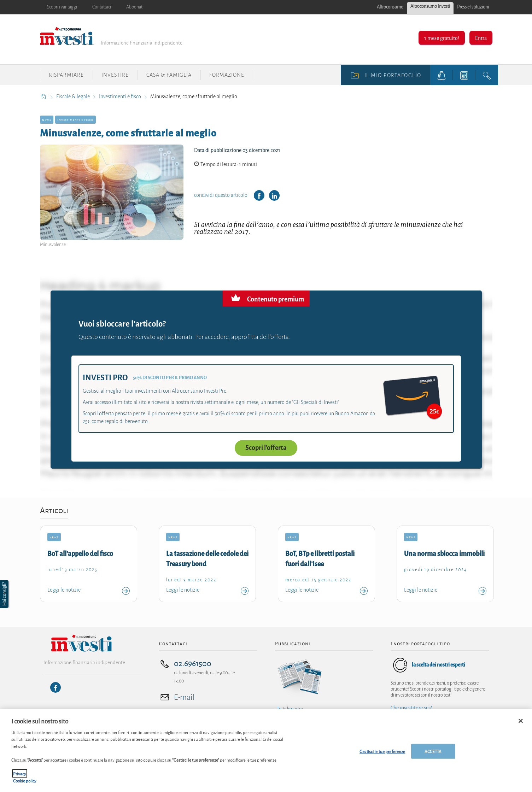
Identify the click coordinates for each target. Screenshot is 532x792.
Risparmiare (66, 75)
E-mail (184, 697)
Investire (115, 75)
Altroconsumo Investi (430, 6)
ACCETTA (433, 753)
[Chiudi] (521, 723)
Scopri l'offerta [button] (266, 448)
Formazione (227, 75)
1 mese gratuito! (442, 38)
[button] (5, 594)
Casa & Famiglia (169, 75)
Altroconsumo (390, 7)
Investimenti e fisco (121, 96)
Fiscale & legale (74, 96)
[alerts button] (442, 75)
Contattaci (102, 7)
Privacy (20, 776)
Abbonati (135, 7)
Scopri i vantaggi (62, 7)
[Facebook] (55, 687)
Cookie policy (25, 783)
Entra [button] (481, 38)
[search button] (487, 75)
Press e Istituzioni (473, 7)
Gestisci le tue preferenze (382, 753)
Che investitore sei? (411, 708)
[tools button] (464, 75)
